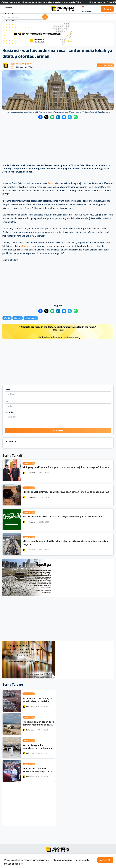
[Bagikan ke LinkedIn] (58, 117)
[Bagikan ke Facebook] (40, 117)
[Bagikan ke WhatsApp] (76, 117)
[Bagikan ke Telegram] (70, 117)
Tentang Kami (11, 14)
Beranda (8, 8)
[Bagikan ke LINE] (52, 117)
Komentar (10, 412)
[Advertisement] (58, 142)
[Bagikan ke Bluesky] (64, 117)
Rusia (51, 183)
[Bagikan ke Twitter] (46, 117)
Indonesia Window (21, 64)
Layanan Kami (10, 20)
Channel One (28, 246)
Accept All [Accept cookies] (105, 860)
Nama (8, 389)
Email (8, 401)
